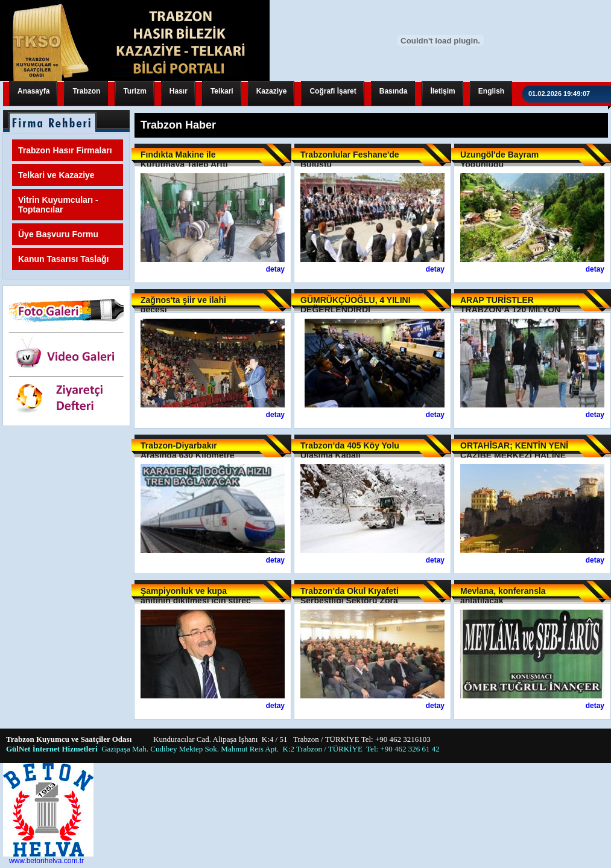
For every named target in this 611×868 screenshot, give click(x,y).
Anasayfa (33, 91)
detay (275, 269)
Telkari (222, 91)
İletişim (442, 91)
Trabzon (86, 91)
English (491, 91)
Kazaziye (272, 91)
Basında (394, 91)
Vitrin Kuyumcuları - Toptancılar (58, 205)
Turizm (135, 91)
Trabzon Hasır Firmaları (65, 150)
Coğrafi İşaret (333, 91)
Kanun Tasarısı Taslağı (63, 259)
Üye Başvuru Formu (58, 234)
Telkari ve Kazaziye (56, 175)
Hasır (179, 91)
